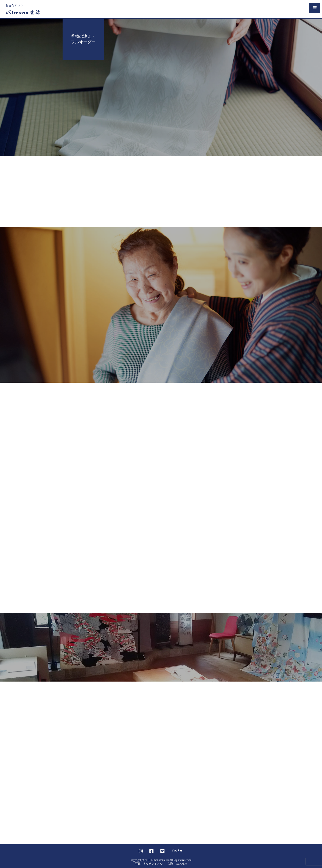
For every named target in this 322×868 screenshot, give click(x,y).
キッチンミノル (153, 864)
